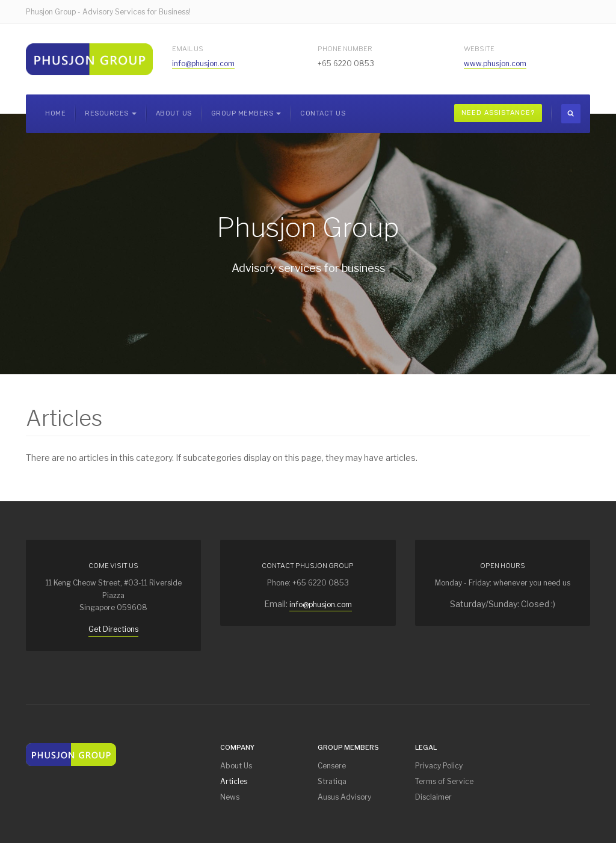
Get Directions (113, 629)
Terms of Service (444, 781)
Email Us (188, 49)
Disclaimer (433, 797)
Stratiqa (332, 781)
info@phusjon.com (203, 63)
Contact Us (323, 113)
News (230, 797)
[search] (571, 114)
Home (55, 113)
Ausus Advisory (344, 797)
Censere (332, 766)
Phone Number (345, 49)
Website (479, 49)
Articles (234, 781)
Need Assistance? (498, 113)
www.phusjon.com (495, 63)
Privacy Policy (439, 766)
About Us (174, 113)
